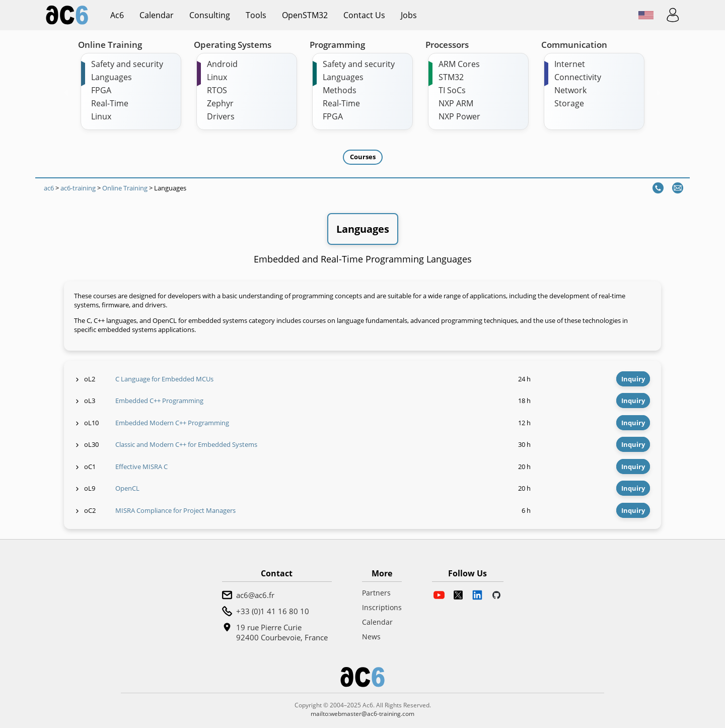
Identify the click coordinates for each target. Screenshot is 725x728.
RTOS (217, 90)
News (371, 637)
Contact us (364, 15)
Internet (570, 64)
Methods (340, 90)
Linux (101, 116)
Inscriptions (382, 607)
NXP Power (459, 116)
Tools (256, 15)
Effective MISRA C (141, 467)
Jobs (409, 15)
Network (570, 90)
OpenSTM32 (305, 15)
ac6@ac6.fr (255, 595)
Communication (574, 45)
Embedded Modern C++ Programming (172, 423)
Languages (112, 77)
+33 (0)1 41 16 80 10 (273, 611)
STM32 (451, 77)
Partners (376, 593)
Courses (363, 157)
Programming (337, 45)
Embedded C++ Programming (159, 401)
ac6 (117, 15)
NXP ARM (456, 103)
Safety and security (127, 64)
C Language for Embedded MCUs (164, 379)
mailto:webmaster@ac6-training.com (362, 714)
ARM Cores (459, 64)
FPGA (101, 90)
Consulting (210, 15)
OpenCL (127, 488)
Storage (569, 103)
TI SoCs (452, 90)
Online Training (110, 45)
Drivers (221, 116)
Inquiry (633, 379)
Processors (447, 45)
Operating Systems (233, 45)
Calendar (157, 15)
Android (222, 64)
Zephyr (220, 103)
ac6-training (78, 188)
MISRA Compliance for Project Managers (175, 510)
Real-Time (110, 103)
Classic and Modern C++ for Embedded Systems (186, 444)
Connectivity (578, 77)
